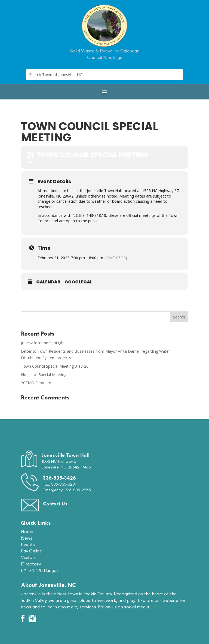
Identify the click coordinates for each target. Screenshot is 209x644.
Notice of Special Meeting (44, 375)
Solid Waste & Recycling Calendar (104, 51)
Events (28, 544)
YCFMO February (36, 383)
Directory (31, 564)
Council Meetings (105, 57)
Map (87, 467)
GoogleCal (78, 282)
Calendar (48, 282)
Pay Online (31, 551)
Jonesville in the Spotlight (43, 343)
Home (27, 532)
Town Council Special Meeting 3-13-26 (55, 366)
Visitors (29, 557)
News (27, 538)
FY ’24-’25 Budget (40, 570)
